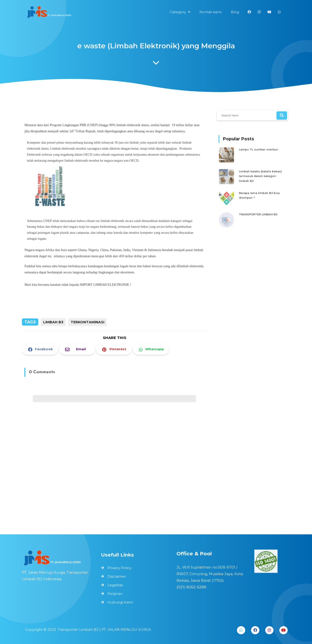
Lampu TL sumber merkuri (258, 153)
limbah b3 (53, 322)
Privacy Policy (121, 569)
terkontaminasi (88, 322)
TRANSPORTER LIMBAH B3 (258, 210)
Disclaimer (118, 576)
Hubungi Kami (121, 601)
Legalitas (117, 585)
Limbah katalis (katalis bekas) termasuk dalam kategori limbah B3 (259, 176)
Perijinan (117, 593)
